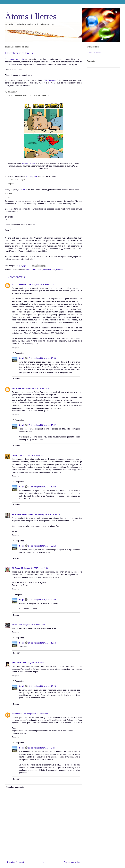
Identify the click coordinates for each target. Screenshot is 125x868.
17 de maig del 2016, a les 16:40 (42, 358)
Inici (44, 862)
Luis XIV (22, 190)
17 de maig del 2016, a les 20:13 (49, 514)
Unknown (16, 714)
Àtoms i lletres (31, 16)
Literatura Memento (15, 59)
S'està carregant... (95, 52)
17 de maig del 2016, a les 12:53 (40, 284)
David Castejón (19, 284)
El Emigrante (32, 176)
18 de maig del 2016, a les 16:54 (42, 643)
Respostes (19, 353)
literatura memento (34, 270)
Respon (15, 347)
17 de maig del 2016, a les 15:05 (31, 455)
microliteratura (49, 270)
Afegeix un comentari (16, 787)
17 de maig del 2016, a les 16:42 (42, 425)
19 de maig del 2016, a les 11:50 (35, 662)
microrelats (61, 270)
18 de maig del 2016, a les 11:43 (31, 625)
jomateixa (16, 662)
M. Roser (16, 568)
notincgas (16, 388)
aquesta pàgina (28, 163)
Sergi (22, 358)
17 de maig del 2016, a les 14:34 (36, 388)
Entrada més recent (15, 862)
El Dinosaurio (51, 80)
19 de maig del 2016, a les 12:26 (42, 686)
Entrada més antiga (72, 862)
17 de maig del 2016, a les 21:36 (35, 568)
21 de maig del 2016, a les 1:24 (35, 714)
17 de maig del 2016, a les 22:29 (42, 600)
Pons (14, 625)
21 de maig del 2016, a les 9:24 (41, 748)
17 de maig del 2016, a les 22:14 (42, 546)
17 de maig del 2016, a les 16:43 (42, 487)
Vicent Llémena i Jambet (23, 514)
